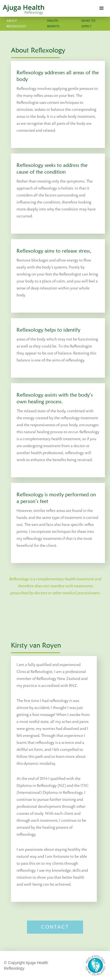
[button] (102, 8)
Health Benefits (53, 24)
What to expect (88, 24)
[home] (22, 9)
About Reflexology (16, 24)
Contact (55, 927)
